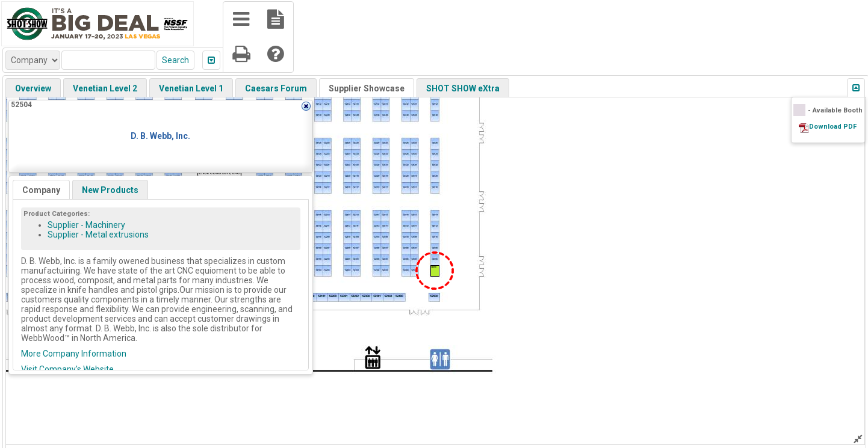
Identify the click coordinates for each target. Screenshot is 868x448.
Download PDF (833, 127)
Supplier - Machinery (86, 225)
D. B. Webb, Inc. (160, 136)
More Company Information (74, 354)
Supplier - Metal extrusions (98, 235)
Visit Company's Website (67, 369)
